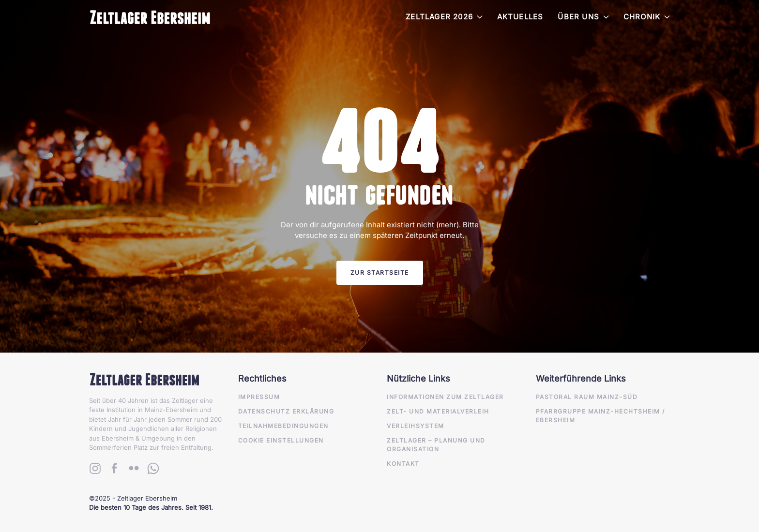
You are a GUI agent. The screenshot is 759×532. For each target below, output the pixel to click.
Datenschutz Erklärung (286, 411)
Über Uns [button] (583, 17)
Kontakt (403, 464)
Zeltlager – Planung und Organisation (436, 445)
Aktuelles (520, 17)
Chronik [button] (647, 17)
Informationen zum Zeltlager (445, 397)
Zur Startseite (380, 273)
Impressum (259, 397)
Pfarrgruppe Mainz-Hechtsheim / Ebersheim (600, 416)
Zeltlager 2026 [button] (444, 17)
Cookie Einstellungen (281, 440)
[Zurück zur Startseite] (150, 17)
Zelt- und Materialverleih (438, 411)
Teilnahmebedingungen (283, 426)
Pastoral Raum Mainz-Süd (587, 397)
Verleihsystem (416, 426)
